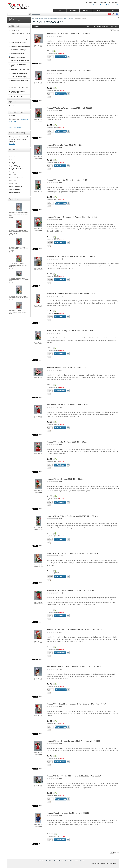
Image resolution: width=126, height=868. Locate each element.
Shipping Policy (13, 163)
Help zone (12, 154)
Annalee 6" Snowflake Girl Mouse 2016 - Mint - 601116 (67, 442)
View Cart (95, 5)
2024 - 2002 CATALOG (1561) (18, 43)
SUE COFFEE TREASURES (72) (18, 88)
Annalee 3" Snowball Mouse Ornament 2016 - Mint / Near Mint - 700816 (73, 741)
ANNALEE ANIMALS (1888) (17, 54)
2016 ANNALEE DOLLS (53, 18)
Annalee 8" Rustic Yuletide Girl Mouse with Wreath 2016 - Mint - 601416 (73, 553)
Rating (116, 27)
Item (95, 27)
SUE (60, 10)
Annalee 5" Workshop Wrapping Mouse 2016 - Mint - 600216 (69, 108)
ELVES (99, 10)
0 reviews (60, 36)
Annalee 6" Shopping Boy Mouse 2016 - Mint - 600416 (67, 180)
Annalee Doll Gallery (15, 193)
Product (99, 27)
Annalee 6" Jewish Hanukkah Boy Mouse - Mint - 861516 (68, 813)
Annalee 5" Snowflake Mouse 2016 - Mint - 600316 (66, 145)
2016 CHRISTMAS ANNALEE (67, 18)
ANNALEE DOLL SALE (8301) (18, 39)
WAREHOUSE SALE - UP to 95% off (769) (19, 35)
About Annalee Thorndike (16, 178)
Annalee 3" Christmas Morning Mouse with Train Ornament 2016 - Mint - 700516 (77, 704)
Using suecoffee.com (15, 190)
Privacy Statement (14, 175)
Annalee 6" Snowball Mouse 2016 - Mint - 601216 (65, 479)
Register (108, 5)
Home (34, 18)
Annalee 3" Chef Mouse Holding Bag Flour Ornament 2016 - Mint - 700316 (74, 667)
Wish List (115, 5)
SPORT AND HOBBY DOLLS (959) (19, 61)
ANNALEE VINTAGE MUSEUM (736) (19, 46)
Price (103, 27)
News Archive (13, 127)
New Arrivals (13, 106)
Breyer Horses (13, 184)
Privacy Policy (13, 181)
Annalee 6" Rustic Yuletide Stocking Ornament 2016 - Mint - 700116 (72, 590)
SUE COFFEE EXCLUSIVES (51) (18, 84)
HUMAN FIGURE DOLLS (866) (18, 77)
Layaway (12, 172)
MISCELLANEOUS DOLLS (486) (18, 73)
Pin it (41, 63)
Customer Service (14, 160)
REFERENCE (73, 10)
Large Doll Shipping (15, 166)
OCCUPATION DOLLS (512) (17, 57)
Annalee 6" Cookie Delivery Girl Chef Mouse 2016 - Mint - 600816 (71, 331)
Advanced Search (36, 14)
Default (108, 27)
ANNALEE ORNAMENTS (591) (18, 50)
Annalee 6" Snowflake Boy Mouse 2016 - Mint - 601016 (67, 405)
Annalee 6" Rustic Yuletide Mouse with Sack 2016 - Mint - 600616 (71, 256)
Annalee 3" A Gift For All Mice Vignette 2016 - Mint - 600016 (69, 34)
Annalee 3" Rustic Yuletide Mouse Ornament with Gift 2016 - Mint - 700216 (74, 630)
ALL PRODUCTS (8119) (16, 96)
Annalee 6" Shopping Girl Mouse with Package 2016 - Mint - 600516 (72, 217)
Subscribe (20, 127)
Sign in (102, 5)
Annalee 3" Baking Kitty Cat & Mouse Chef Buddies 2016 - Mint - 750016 (74, 776)
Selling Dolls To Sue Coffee (16, 169)
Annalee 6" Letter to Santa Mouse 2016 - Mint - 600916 (67, 368)
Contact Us (12, 157)
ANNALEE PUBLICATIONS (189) (18, 80)
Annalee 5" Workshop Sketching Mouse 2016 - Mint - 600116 (69, 71)
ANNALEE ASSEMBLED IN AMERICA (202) (17, 92)
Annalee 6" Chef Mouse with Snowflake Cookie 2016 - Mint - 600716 (72, 294)
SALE (112, 10)
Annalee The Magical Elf (16, 187)
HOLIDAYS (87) (14, 30)
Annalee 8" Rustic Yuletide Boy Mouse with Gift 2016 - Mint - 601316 (72, 516)
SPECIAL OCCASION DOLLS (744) (19, 70)
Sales (112, 27)
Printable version (113, 18)
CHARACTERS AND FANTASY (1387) (18, 65)
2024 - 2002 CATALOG (41, 18)
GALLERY (86, 10)
